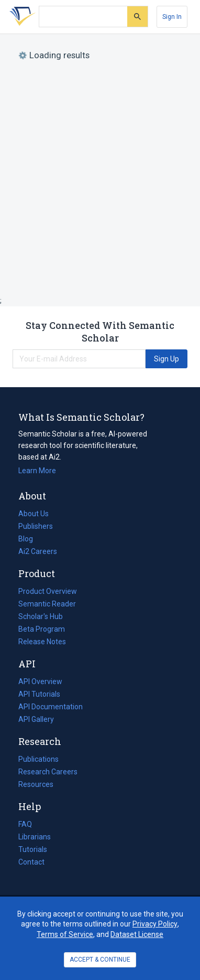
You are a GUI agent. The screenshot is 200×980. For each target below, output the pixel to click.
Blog (30, 539)
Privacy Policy (155, 924)
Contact (31, 862)
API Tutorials (39, 694)
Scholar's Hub (41, 616)
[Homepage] (20, 17)
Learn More (37, 471)
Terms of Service (65, 934)
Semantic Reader (47, 604)
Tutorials (33, 849)
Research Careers (48, 772)
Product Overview (48, 591)
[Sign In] (172, 17)
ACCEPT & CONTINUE (100, 960)
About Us (34, 514)
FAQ (25, 824)
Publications (38, 759)
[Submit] (137, 17)
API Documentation (51, 707)
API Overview (40, 681)
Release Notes (42, 642)
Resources (36, 784)
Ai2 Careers (38, 551)
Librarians (35, 837)
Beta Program (42, 629)
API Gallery (36, 719)
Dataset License (137, 934)
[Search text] (83, 17)
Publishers (36, 526)
